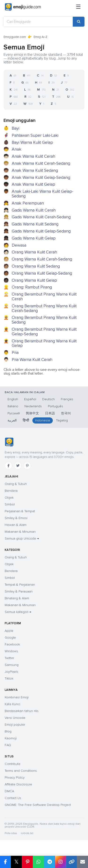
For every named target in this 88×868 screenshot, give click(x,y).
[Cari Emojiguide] (38, 22)
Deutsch (48, 399)
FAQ (8, 745)
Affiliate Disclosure (18, 784)
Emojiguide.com (15, 37)
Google (10, 638)
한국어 (66, 413)
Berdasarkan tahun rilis (22, 711)
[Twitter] (18, 466)
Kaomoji (11, 738)
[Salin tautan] (71, 862)
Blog (8, 731)
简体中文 (32, 413)
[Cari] (79, 22)
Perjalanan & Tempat (20, 511)
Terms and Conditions (21, 771)
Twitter (9, 658)
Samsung (12, 665)
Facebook (12, 644)
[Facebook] (8, 466)
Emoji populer (15, 725)
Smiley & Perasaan (19, 591)
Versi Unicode (15, 718)
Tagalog (62, 420)
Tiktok (9, 678)
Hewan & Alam (16, 525)
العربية (12, 420)
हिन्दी (26, 420)
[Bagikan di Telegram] (49, 862)
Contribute (13, 764)
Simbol (10, 504)
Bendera (11, 491)
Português (55, 406)
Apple (9, 631)
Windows (11, 651)
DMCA (9, 791)
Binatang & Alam (17, 598)
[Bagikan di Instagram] (60, 862)
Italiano (13, 406)
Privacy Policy (15, 778)
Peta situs (11, 833)
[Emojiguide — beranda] (9, 442)
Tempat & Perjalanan (20, 585)
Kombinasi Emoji (17, 697)
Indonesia (43, 420)
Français (67, 399)
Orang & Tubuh (16, 484)
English (13, 399)
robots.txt (27, 833)
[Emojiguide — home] (23, 7)
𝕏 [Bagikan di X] (16, 862)
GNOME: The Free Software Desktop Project (38, 805)
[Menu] (78, 7)
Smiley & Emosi (16, 518)
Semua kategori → (18, 612)
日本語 (50, 413)
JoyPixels (11, 672)
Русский (14, 413)
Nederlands (33, 406)
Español (30, 399)
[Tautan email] (82, 862)
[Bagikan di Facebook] (5, 862)
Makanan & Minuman (20, 532)
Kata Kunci (12, 704)
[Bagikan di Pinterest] (27, 862)
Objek (9, 498)
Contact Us (13, 798)
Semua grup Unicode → (22, 538)
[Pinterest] (27, 466)
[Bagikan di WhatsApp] (38, 862)
